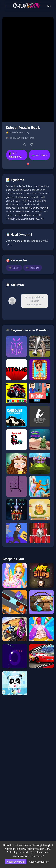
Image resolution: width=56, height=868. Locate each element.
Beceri (14, 268)
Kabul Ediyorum (16, 862)
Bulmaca (32, 268)
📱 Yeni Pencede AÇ (15, 155)
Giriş (49, 6)
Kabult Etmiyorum (39, 862)
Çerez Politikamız (40, 852)
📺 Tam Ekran (39, 155)
